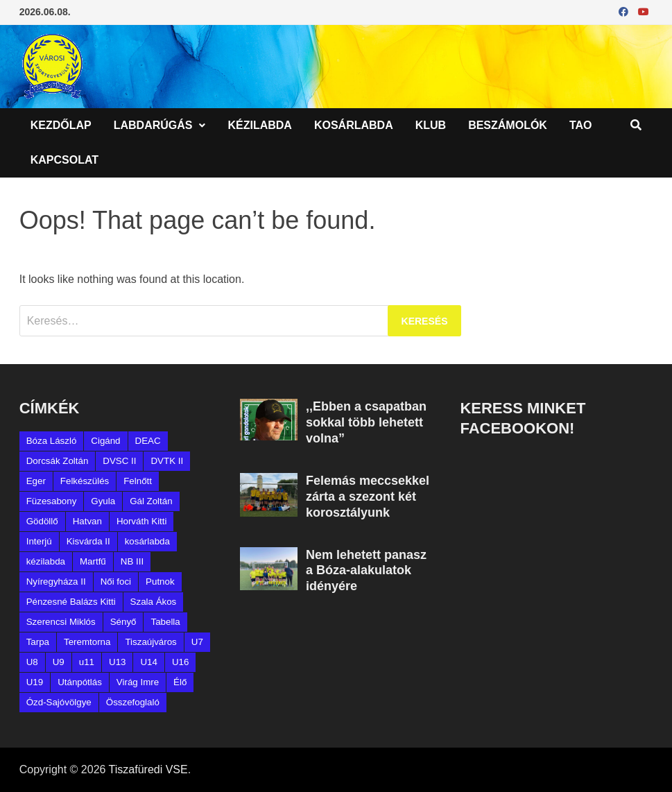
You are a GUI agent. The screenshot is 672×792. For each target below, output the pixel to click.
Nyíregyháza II (56, 582)
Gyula (103, 501)
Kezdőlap (61, 125)
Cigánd (105, 441)
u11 (87, 662)
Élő (180, 682)
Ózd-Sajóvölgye (59, 702)
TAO (581, 125)
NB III (132, 561)
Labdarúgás (153, 125)
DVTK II (167, 461)
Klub (431, 125)
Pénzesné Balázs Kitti (71, 602)
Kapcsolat (64, 160)
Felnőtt (138, 481)
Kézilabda (259, 125)
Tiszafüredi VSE (148, 769)
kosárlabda (147, 541)
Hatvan (87, 521)
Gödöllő (42, 521)
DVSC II (119, 461)
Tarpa (38, 642)
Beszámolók (508, 125)
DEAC (148, 441)
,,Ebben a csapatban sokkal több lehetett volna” (366, 422)
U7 (197, 642)
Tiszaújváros (150, 642)
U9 (59, 662)
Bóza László (52, 441)
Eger (36, 481)
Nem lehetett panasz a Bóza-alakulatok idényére (366, 571)
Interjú (39, 541)
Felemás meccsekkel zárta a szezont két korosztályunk (368, 497)
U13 (117, 662)
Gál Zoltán (151, 501)
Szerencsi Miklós (61, 622)
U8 (32, 662)
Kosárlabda (354, 125)
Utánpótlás (80, 682)
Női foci (116, 582)
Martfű (93, 561)
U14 (148, 662)
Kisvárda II (88, 541)
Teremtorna (87, 642)
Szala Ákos (154, 602)
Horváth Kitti (142, 521)
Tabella (165, 622)
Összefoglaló (133, 702)
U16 (180, 662)
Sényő (123, 622)
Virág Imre (138, 682)
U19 (35, 682)
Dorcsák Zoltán (58, 461)
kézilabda (46, 561)
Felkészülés (85, 481)
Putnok (160, 582)
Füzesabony (52, 501)
